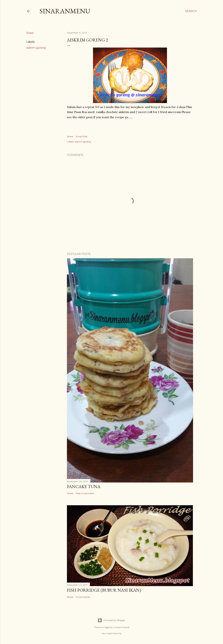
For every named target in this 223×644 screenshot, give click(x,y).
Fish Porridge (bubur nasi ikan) (104, 590)
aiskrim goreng (36, 48)
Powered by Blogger (111, 620)
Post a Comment (85, 493)
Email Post (82, 136)
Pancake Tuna (84, 486)
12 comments (83, 597)
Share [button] (30, 33)
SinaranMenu (65, 11)
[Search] (191, 11)
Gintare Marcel (121, 627)
